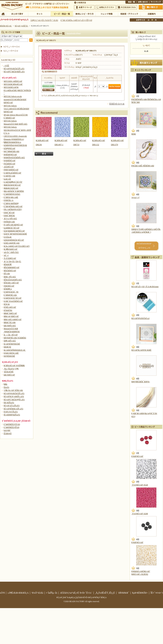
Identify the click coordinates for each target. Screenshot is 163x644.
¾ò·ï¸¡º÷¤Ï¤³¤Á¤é (11, 51)
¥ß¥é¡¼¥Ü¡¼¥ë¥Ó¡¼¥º (13, 320)
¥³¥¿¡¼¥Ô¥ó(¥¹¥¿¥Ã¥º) (13, 209)
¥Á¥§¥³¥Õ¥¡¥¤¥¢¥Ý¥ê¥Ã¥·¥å (15, 145)
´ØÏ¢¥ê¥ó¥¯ (124, 593)
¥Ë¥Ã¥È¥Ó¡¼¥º (10, 271)
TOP (3, 14)
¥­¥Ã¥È (39, 14)
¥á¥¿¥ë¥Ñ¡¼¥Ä (10, 326)
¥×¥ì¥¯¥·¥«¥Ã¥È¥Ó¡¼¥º (13, 301)
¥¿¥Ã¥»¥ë (8, 237)
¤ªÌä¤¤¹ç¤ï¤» (143, 2)
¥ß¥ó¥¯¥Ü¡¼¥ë (10, 322)
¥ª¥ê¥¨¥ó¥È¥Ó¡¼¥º (11, 170)
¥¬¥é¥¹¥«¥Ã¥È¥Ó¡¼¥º (12, 173)
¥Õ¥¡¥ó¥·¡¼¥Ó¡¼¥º (11, 283)
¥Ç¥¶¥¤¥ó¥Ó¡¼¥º (11, 249)
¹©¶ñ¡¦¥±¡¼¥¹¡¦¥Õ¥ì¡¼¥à (13, 390)
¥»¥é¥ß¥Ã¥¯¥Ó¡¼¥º (12, 228)
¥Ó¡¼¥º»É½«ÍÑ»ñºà (12, 406)
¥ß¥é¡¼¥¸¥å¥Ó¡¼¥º (11, 316)
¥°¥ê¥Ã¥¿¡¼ (8, 200)
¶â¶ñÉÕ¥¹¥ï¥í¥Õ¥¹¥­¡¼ (12, 142)
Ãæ (152, 20)
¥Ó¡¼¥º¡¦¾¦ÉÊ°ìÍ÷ (62, 14)
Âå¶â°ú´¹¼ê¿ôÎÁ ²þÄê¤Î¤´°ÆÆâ (44, 20)
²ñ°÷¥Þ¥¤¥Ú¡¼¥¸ (84, 7)
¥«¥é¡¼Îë (7, 179)
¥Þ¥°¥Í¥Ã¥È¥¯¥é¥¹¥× (141, 382)
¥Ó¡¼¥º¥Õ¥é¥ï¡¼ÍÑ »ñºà (13, 409)
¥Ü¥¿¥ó (7, 304)
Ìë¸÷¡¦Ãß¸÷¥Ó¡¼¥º (11, 335)
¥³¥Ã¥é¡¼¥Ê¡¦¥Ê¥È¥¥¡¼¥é (143, 166)
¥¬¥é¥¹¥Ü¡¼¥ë (9, 176)
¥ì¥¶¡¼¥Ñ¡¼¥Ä (10, 341)
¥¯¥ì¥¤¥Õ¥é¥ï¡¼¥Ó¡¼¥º (13, 206)
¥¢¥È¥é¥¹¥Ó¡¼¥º (10, 155)
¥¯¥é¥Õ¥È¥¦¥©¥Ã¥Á (12, 194)
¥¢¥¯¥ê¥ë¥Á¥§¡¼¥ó (11, 151)
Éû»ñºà (6, 387)
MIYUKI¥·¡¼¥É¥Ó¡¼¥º (13, 81)
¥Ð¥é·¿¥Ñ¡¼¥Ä (10, 277)
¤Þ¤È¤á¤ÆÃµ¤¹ (17, 14)
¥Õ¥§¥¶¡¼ (8, 289)
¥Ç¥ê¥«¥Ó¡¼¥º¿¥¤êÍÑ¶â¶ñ (14, 366)
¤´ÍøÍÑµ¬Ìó (52, 593)
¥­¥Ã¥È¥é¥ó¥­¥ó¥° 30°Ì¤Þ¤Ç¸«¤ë (144, 246)
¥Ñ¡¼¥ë (7, 274)
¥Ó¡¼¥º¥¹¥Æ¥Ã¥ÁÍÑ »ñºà (14, 69)
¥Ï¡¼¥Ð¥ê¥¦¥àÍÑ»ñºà (12, 415)
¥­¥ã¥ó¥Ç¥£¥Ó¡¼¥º (11, 188)
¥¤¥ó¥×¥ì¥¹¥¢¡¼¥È (11, 353)
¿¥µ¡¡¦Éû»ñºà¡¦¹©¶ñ (11, 369)
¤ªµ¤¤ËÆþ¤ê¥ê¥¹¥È (106, 7)
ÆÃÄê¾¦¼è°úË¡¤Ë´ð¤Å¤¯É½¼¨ (76, 593)
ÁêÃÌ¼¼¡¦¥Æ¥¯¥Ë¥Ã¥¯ (129, 14)
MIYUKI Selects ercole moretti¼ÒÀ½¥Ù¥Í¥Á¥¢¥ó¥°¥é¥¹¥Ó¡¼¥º (15, 99)
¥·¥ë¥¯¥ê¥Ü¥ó (9, 216)
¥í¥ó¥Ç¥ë (7, 347)
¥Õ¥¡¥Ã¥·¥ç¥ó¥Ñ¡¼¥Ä (13, 280)
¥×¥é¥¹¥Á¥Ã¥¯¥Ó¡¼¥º (13, 298)
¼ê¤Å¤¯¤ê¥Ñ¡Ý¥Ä (11, 252)
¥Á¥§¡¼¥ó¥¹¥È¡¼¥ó (12, 243)
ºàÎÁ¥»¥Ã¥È (9, 372)
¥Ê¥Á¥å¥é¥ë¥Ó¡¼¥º (12, 267)
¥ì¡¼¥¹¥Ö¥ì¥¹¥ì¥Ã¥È (12, 344)
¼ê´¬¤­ (6, 255)
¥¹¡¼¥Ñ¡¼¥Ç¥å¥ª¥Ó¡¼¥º (13, 225)
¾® (149, 20)
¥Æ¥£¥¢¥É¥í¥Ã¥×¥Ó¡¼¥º (14, 240)
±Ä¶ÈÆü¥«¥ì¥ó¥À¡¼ (18, 593)
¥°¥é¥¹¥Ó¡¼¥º (137, 456)
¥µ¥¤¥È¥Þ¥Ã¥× (156, 2)
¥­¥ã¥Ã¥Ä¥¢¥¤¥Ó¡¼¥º (12, 185)
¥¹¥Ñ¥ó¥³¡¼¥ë (9, 222)
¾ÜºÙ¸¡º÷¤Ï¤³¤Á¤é (11, 47)
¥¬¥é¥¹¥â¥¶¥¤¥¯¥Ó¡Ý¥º (13, 182)
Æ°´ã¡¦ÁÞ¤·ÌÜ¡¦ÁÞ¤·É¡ (12, 261)
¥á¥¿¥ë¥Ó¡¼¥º (9, 375)
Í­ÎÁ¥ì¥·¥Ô (8, 434)
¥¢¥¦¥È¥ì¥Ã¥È (9, 356)
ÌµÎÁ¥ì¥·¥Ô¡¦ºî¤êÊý (84, 14)
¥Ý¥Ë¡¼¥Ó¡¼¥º (10, 307)
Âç (156, 20)
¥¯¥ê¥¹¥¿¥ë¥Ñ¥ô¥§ (11, 203)
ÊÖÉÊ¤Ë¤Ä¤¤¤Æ (117, 104)
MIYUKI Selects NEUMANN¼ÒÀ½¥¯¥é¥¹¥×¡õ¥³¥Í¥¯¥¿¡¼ (17, 130)
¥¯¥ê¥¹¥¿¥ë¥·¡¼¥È (11, 197)
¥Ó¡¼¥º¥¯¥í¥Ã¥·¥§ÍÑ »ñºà (14, 72)
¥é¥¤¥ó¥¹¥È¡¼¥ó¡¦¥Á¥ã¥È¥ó (15, 338)
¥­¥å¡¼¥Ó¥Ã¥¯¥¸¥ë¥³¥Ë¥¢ (14, 191)
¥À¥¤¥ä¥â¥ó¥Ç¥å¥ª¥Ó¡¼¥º (14, 231)
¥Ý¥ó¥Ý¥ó (8, 310)
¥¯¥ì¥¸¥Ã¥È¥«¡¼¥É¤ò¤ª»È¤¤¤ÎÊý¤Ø (76, 20)
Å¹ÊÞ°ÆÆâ (152, 14)
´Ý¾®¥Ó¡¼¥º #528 (140, 485)
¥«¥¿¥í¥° (7, 430)
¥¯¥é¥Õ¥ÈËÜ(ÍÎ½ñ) (11, 427)
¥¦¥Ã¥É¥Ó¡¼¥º (10, 164)
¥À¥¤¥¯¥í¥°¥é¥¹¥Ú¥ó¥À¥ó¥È (15, 234)
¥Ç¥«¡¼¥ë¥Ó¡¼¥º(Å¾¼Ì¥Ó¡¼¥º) (17, 246)
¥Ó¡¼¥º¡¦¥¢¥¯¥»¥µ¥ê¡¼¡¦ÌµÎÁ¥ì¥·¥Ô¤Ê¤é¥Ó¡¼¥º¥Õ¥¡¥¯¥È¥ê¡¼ (81, 597)
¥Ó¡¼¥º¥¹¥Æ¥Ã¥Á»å (140, 318)
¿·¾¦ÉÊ (6, 66)
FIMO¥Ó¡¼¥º (9, 286)
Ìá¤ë (44, 154)
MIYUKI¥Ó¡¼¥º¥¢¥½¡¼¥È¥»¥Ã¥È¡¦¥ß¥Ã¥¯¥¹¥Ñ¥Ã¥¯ (17, 90)
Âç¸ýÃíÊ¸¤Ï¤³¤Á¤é (127, 7)
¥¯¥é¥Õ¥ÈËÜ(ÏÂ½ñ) (12, 424)
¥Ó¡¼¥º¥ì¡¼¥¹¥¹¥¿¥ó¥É (141, 350)
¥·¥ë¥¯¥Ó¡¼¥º (9, 213)
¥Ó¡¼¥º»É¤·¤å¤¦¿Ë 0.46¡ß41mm (145, 287)
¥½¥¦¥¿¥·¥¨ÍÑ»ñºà (11, 412)
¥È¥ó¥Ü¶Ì (8, 264)
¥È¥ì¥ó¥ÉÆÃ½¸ (107, 14)
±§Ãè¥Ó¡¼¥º (9, 167)
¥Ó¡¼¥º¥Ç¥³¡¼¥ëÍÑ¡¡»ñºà (14, 396)
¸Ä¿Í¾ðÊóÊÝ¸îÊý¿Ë (105, 593)
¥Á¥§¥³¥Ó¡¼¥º (9, 148)
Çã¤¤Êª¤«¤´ (151, 7)
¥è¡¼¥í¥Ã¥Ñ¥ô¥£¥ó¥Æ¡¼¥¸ (15, 350)
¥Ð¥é (134, 134)
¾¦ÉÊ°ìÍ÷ (131, 2)
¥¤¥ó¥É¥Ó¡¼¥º (10, 161)
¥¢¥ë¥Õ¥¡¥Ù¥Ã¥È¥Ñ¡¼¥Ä (14, 158)
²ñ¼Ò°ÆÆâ (37, 593)
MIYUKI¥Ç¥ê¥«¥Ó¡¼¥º (13, 84)
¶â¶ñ (5, 384)
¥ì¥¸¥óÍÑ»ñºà (9, 403)
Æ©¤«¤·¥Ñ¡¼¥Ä (10, 219)
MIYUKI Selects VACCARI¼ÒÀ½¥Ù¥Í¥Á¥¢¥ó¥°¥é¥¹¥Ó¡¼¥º (17, 109)
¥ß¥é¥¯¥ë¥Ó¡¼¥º (10, 313)
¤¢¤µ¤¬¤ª (135, 197)
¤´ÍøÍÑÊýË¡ (80, 2)
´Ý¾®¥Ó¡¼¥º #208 (140, 514)
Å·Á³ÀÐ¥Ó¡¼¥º (10, 258)
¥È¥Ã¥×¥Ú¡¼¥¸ (6, 26)
